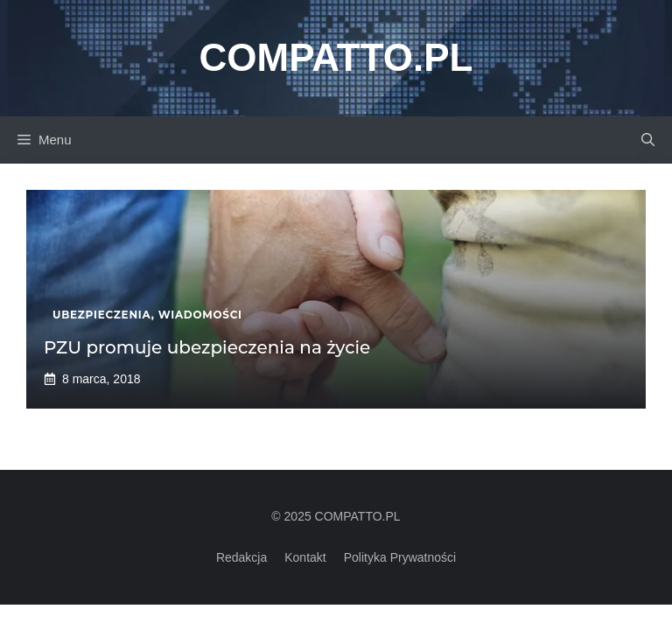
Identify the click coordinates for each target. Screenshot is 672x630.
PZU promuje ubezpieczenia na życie (207, 347)
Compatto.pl (336, 57)
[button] (648, 140)
